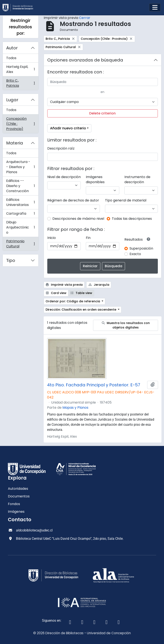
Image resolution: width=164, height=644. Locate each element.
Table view (81, 293)
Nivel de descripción (64, 177)
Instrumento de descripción (137, 179)
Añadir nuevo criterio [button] (68, 128)
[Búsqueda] (103, 82)
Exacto (135, 254)
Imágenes (16, 512)
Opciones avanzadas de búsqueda (85, 60)
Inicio (52, 238)
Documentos (19, 496)
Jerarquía (99, 285)
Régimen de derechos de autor (73, 200)
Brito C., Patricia (20, 83)
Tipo (11, 260)
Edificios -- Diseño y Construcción (20, 186)
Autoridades (18, 489)
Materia (15, 143)
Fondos (14, 504)
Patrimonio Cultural (20, 244)
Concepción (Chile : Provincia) (20, 124)
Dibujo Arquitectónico (20, 227)
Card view (56, 293)
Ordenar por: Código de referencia (73, 301)
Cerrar (85, 18)
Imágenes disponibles (95, 179)
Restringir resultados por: (20, 27)
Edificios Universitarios (20, 202)
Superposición (141, 248)
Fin (88, 238)
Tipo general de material (126, 200)
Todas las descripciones (132, 219)
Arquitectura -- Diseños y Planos (20, 167)
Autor (12, 48)
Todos (11, 58)
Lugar (12, 100)
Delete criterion (102, 113)
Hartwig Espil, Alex (20, 69)
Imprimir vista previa (64, 285)
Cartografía (20, 215)
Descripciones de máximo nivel (78, 219)
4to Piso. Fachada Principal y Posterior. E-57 (94, 385)
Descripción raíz (61, 148)
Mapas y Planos (75, 408)
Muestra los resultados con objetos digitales (126, 325)
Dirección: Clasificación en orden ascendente (81, 310)
